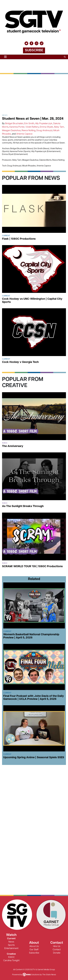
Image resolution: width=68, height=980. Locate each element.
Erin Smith (29, 124)
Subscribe (34, 50)
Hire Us (57, 946)
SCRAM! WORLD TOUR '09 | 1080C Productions (32, 566)
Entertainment (11, 948)
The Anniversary (13, 446)
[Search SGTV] (65, 57)
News (5, 115)
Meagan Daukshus (11, 131)
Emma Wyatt (46, 127)
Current (6, 236)
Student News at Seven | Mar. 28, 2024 (33, 119)
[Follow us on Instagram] (37, 43)
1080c (5, 443)
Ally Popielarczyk (44, 124)
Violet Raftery (32, 127)
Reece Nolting (29, 131)
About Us (34, 946)
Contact (57, 950)
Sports (11, 945)
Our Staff (34, 950)
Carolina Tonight (11, 961)
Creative (11, 954)
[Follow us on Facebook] (31, 43)
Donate (57, 953)
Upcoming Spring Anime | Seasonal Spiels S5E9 (34, 758)
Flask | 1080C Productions (19, 239)
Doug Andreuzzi (44, 131)
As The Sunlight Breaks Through (23, 506)
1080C (11, 957)
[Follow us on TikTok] (42, 43)
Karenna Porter (17, 127)
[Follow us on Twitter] (26, 43)
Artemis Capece (24, 134)
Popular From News (31, 178)
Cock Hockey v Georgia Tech (20, 362)
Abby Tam (59, 127)
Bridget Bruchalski (14, 124)
